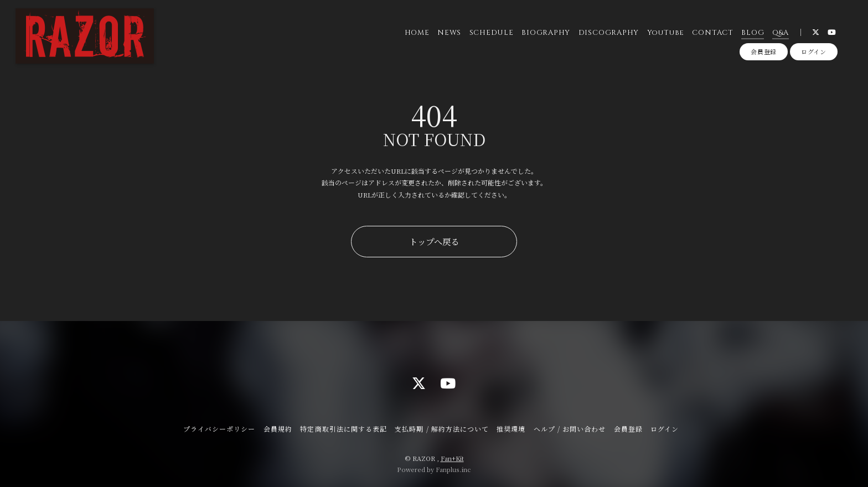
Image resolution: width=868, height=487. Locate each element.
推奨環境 (511, 429)
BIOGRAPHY (546, 33)
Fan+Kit (452, 458)
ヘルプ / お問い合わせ (570, 429)
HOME (417, 33)
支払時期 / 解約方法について (442, 429)
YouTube (666, 33)
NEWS (449, 33)
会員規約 (278, 429)
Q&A (781, 33)
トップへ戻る (434, 241)
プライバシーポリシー (219, 429)
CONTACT (712, 33)
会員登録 (764, 51)
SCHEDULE (492, 33)
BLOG (753, 33)
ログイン (814, 51)
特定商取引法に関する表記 (343, 429)
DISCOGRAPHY (609, 33)
